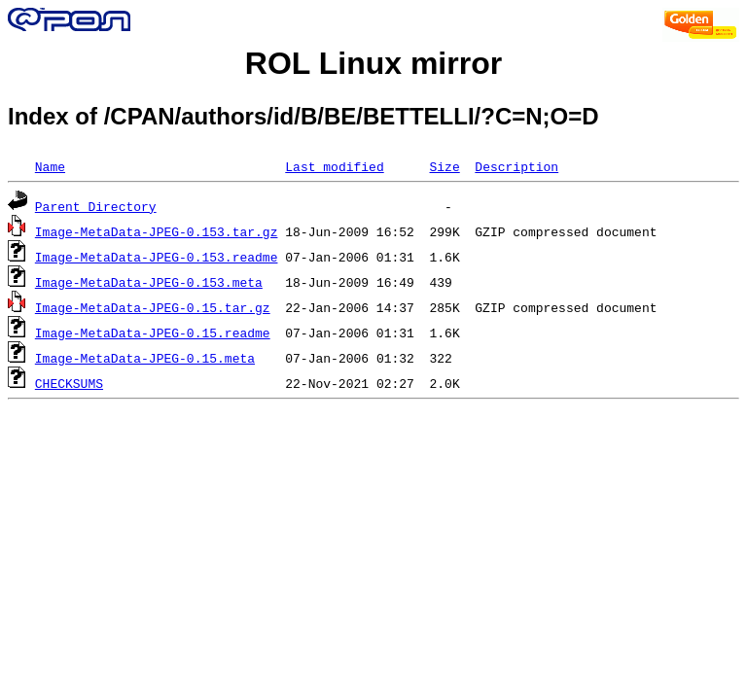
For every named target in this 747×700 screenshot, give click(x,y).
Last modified (334, 166)
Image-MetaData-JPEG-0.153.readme (157, 257)
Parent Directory (96, 206)
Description (516, 166)
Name (50, 166)
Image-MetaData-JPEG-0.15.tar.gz (153, 307)
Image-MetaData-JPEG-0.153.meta (149, 282)
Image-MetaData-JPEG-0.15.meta (145, 358)
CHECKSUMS (69, 383)
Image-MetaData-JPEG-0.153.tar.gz (157, 231)
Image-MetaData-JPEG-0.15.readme (153, 332)
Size (444, 166)
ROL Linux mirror (373, 63)
